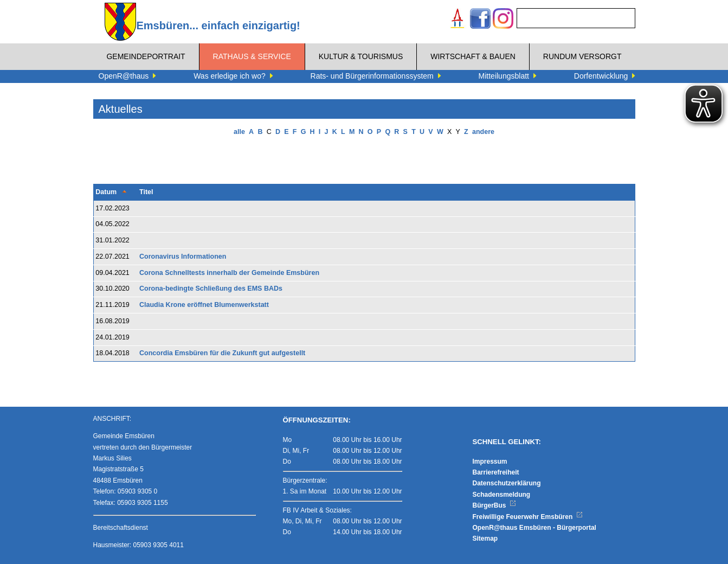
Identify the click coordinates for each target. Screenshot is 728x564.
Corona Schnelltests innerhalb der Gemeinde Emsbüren (229, 273)
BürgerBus (495, 505)
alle (239, 132)
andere (483, 132)
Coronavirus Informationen (183, 257)
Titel (146, 192)
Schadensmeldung (502, 495)
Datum (106, 192)
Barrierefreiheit (496, 472)
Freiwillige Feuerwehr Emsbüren (528, 517)
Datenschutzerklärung (507, 483)
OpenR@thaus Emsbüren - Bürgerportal (534, 528)
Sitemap (485, 539)
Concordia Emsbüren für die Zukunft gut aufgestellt (222, 353)
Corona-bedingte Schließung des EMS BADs (211, 289)
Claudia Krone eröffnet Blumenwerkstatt (204, 305)
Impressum (490, 462)
